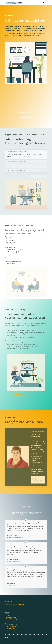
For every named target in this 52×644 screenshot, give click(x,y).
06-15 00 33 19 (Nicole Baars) (14, 606)
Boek (8, 615)
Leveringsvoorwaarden (12, 626)
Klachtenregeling (11, 628)
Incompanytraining (11, 617)
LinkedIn (9, 608)
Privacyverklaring (11, 630)
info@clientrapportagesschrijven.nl (15, 604)
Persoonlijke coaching (12, 619)
